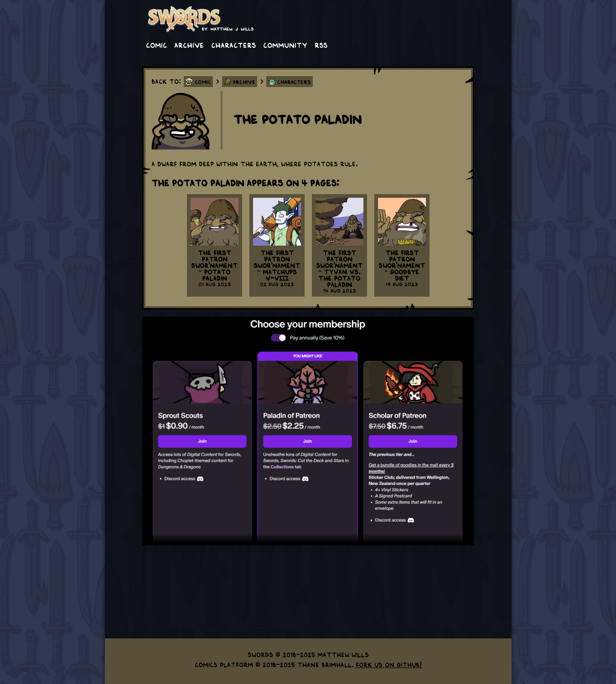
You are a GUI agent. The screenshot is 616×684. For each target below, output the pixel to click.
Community (285, 45)
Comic (156, 45)
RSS (321, 45)
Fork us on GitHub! (389, 664)
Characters (233, 45)
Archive (189, 45)
